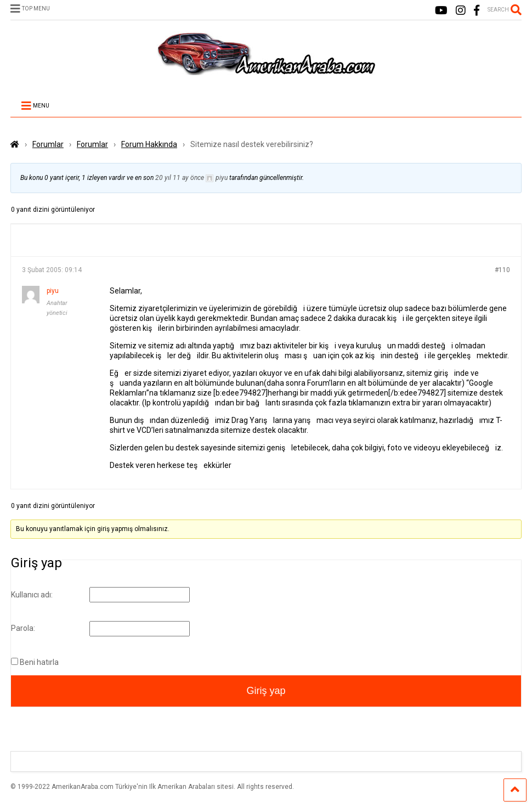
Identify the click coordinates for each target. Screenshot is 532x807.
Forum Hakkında (149, 144)
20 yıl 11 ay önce (180, 178)
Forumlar (48, 144)
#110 (502, 270)
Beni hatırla (39, 662)
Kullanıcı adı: (32, 595)
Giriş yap (266, 691)
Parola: (23, 628)
